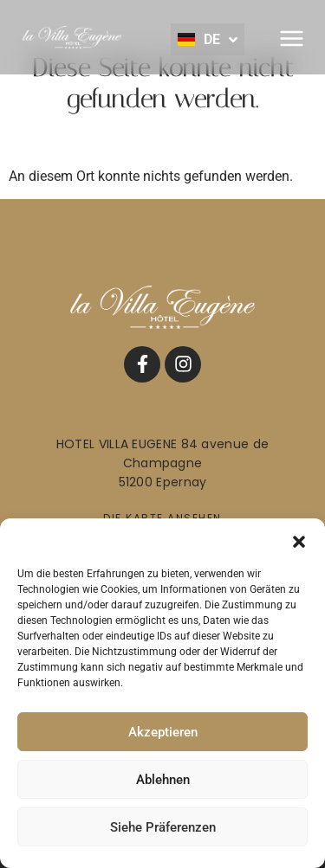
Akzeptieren (163, 732)
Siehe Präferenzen (163, 827)
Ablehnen (163, 780)
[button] (299, 540)
